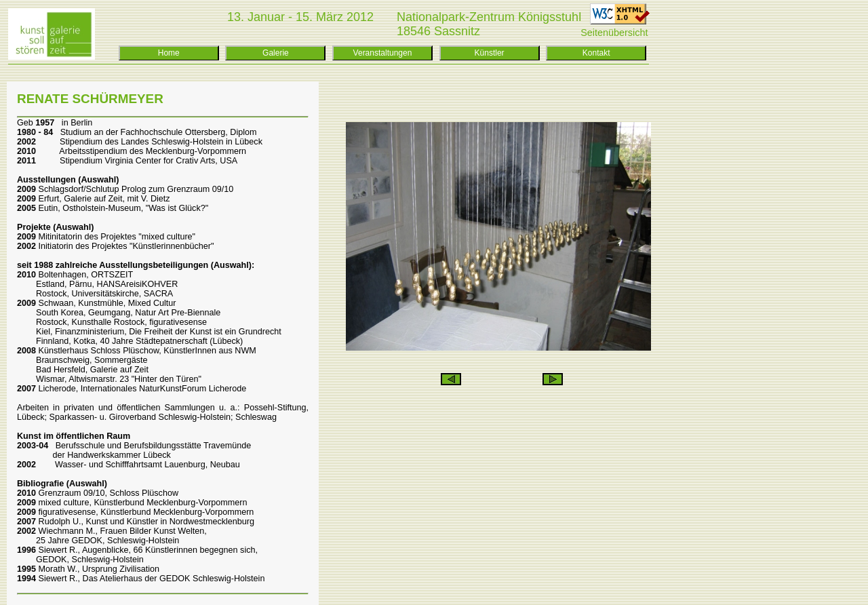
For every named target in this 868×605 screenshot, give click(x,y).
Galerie (276, 53)
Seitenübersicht (614, 33)
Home (169, 53)
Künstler (490, 53)
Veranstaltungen (383, 53)
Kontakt (596, 53)
